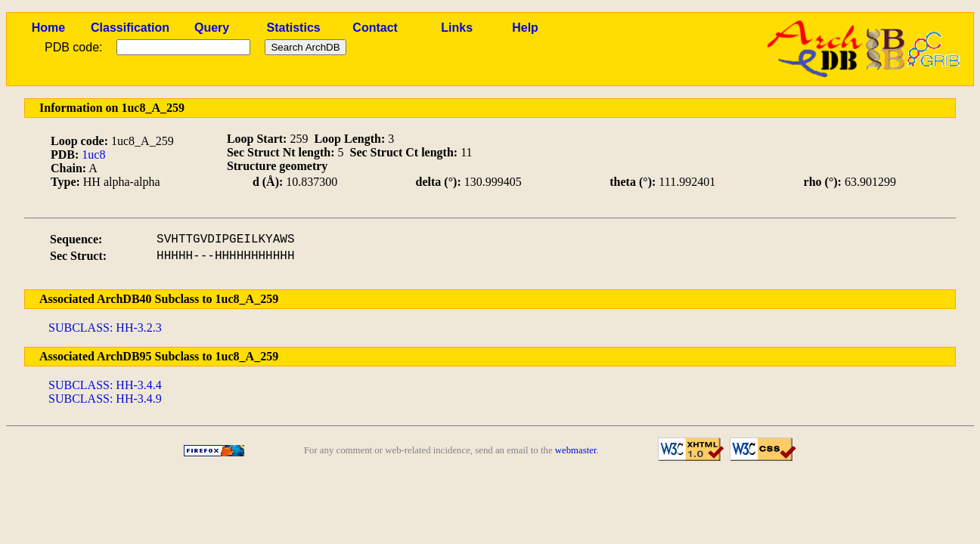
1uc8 (93, 155)
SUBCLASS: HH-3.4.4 (105, 385)
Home (48, 28)
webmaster (576, 450)
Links (457, 28)
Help (525, 28)
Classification (130, 28)
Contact (375, 28)
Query (212, 28)
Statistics (294, 28)
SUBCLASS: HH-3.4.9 (105, 399)
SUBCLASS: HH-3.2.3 (105, 328)
